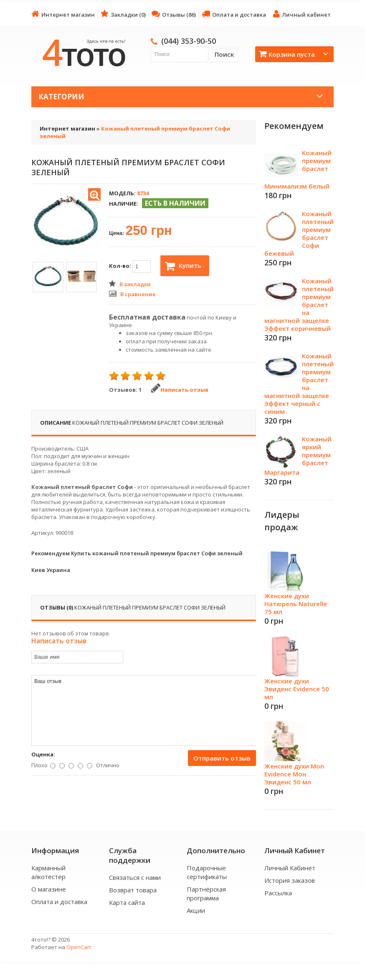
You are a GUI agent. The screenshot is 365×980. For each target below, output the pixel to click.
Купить (183, 266)
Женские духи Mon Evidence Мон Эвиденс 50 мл (294, 774)
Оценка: (43, 754)
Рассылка (278, 893)
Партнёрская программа (206, 893)
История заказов (290, 880)
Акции (196, 910)
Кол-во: (130, 267)
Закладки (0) (123, 14)
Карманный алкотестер (48, 872)
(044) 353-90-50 (189, 41)
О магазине (49, 889)
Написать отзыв (180, 390)
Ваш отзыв (144, 710)
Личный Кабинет (290, 868)
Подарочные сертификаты (207, 872)
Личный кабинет (302, 14)
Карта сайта (127, 902)
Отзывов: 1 (125, 390)
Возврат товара (133, 890)
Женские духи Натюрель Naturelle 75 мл (296, 604)
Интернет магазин (63, 14)
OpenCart (79, 947)
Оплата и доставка (234, 14)
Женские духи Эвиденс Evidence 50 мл (297, 689)
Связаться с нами (135, 877)
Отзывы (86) (174, 14)
